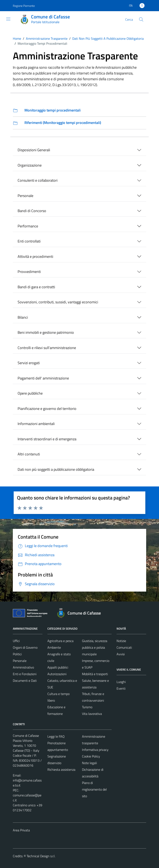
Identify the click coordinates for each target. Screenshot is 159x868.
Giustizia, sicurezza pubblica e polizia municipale (95, 647)
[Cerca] (141, 19)
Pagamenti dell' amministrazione (43, 378)
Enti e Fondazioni (25, 674)
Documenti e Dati (25, 681)
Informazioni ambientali (36, 424)
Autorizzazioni (57, 674)
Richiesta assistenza (61, 770)
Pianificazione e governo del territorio (47, 409)
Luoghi (121, 682)
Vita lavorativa (92, 714)
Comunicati (124, 647)
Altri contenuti (29, 454)
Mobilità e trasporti (95, 674)
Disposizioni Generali (34, 150)
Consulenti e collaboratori (38, 180)
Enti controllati (29, 241)
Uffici (16, 641)
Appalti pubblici (58, 667)
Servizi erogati (29, 363)
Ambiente (54, 647)
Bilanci (23, 317)
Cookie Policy (91, 756)
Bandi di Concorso (32, 211)
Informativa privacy (95, 750)
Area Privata (21, 830)
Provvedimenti (29, 272)
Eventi (121, 688)
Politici (17, 654)
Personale (25, 196)
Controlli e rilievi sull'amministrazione (47, 348)
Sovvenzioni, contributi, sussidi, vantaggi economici (58, 302)
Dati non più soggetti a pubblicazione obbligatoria (56, 469)
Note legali (89, 763)
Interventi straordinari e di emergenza (47, 439)
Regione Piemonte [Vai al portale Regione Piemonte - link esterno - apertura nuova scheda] (24, 6)
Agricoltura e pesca (60, 641)
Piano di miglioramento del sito (94, 789)
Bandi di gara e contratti (36, 287)
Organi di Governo (25, 647)
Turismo (87, 707)
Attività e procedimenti (35, 256)
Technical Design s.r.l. (41, 856)
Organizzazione (30, 165)
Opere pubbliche (30, 393)
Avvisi (121, 654)
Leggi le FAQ (56, 736)
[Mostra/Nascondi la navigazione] (8, 19)
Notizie (121, 641)
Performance (28, 226)
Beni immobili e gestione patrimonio (46, 332)
